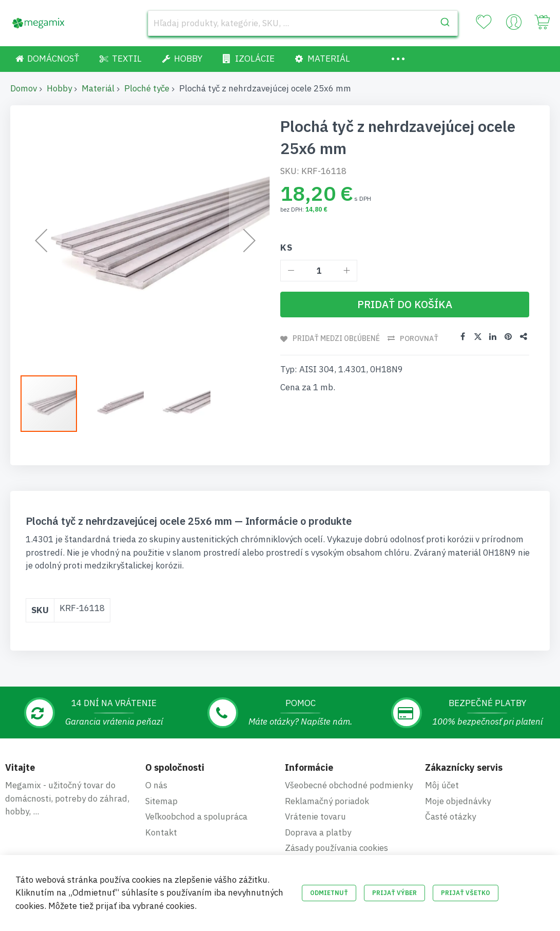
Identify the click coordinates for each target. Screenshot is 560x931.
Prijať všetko (466, 893)
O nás (156, 785)
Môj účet (442, 785)
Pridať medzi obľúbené (336, 338)
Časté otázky (450, 816)
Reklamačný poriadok (327, 801)
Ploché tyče (147, 88)
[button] (121, 404)
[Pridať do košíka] (405, 305)
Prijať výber (394, 893)
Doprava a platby (318, 832)
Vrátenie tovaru (315, 816)
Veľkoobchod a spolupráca (196, 816)
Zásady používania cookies (336, 848)
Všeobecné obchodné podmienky (349, 785)
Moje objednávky (458, 801)
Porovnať (420, 338)
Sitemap (161, 801)
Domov (24, 88)
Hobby (59, 88)
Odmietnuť (329, 893)
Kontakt (161, 832)
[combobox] (303, 23)
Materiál (98, 88)
